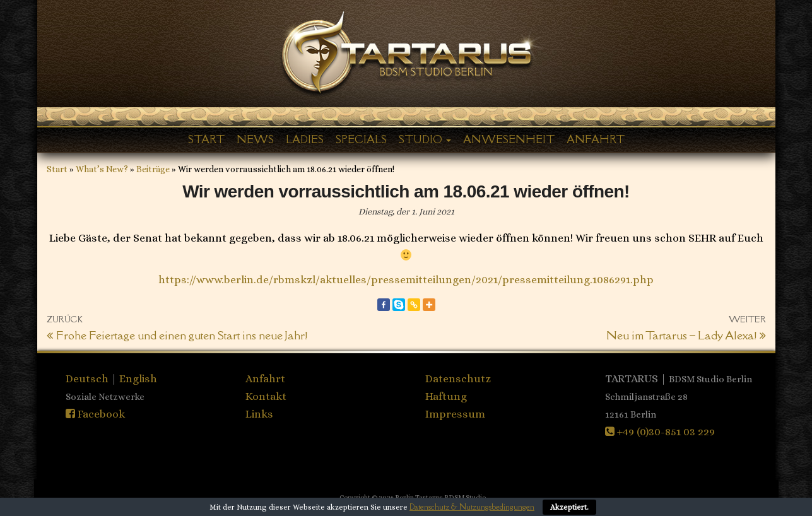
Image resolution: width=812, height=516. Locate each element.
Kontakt (266, 396)
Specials (361, 139)
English (138, 378)
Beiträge (153, 169)
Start (206, 139)
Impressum (455, 414)
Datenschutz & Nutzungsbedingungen (472, 507)
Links (259, 414)
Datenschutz (458, 378)
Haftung (446, 396)
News (255, 139)
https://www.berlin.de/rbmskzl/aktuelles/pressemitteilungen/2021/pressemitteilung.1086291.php (406, 279)
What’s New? (102, 169)
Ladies (305, 139)
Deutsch (88, 378)
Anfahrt (596, 139)
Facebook (95, 414)
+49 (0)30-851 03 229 (660, 431)
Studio (425, 139)
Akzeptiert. (569, 507)
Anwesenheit (509, 139)
